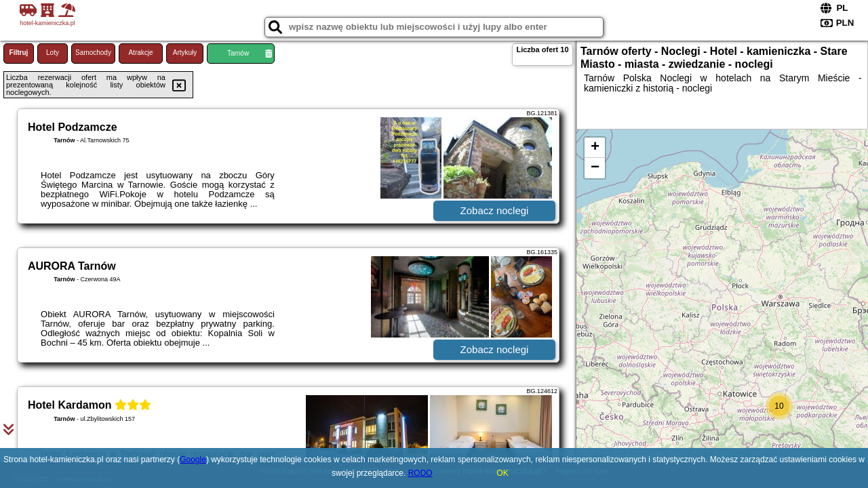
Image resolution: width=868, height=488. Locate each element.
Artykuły (185, 53)
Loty (53, 53)
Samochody (93, 53)
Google (193, 460)
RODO (420, 473)
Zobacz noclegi (495, 210)
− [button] (595, 168)
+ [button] (595, 148)
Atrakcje (140, 53)
